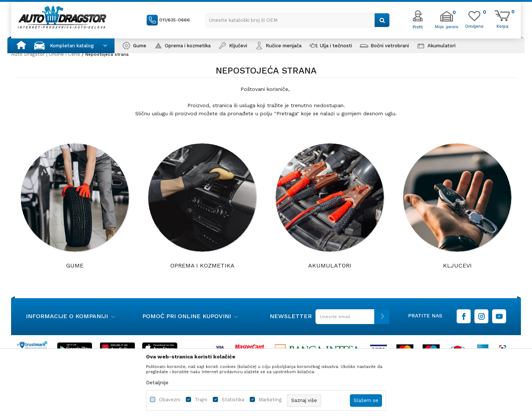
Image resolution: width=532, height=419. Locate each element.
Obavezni (170, 400)
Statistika (233, 400)
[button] (297, 20)
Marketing (270, 400)
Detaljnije (157, 382)
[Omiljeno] (474, 26)
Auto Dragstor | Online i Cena (45, 54)
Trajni (201, 400)
